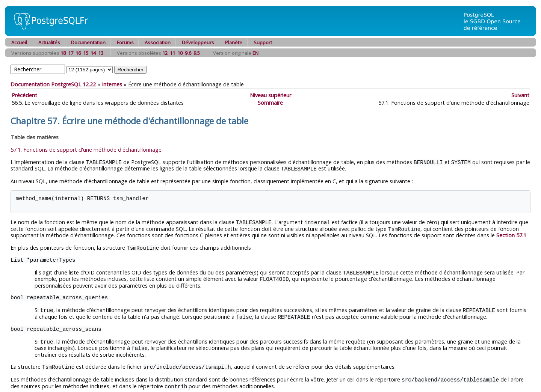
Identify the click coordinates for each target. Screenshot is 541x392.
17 (71, 53)
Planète (234, 42)
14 (93, 53)
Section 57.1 (511, 234)
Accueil (19, 42)
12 (165, 53)
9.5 (197, 53)
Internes (112, 84)
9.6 (188, 53)
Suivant (520, 95)
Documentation (88, 42)
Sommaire (270, 103)
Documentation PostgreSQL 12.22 (53, 84)
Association (158, 42)
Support (263, 42)
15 (86, 53)
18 (63, 53)
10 (180, 53)
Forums (125, 42)
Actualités (49, 42)
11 (172, 53)
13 (101, 53)
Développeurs (198, 42)
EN (255, 53)
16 (78, 53)
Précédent (24, 95)
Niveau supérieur (270, 95)
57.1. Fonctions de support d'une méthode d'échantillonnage (86, 150)
